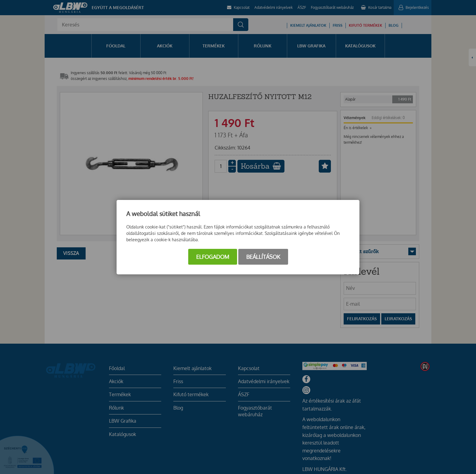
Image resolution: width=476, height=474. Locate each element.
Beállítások (263, 257)
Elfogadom (213, 257)
